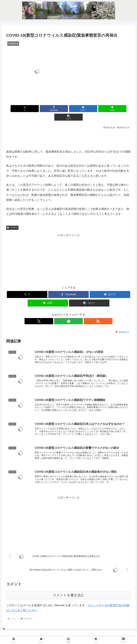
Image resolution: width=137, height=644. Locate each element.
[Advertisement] (68, 130)
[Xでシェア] (27, 109)
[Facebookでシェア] (47, 109)
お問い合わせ (73, 634)
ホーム (60, 634)
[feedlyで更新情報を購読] (69, 313)
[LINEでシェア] (89, 109)
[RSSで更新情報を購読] (76, 313)
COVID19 (12, 219)
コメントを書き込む (68, 590)
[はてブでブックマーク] (68, 109)
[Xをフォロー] (61, 313)
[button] (110, 109)
